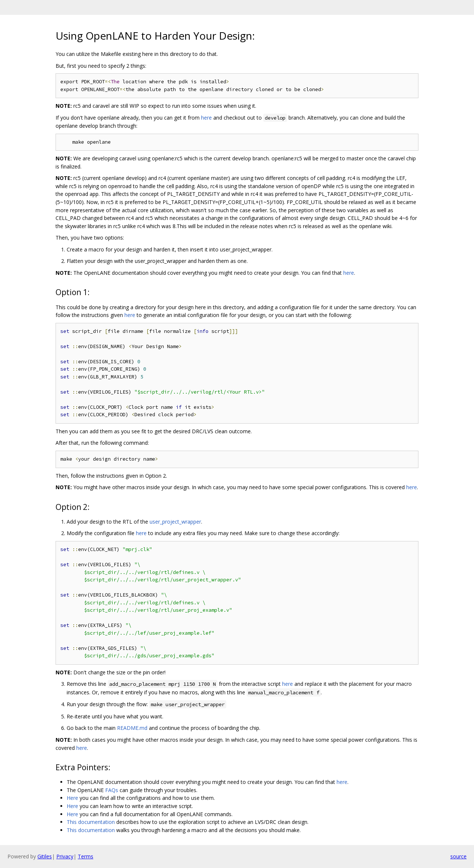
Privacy (65, 856)
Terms (86, 856)
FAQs (112, 790)
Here (72, 798)
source (458, 856)
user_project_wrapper (175, 522)
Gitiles (45, 856)
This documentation (91, 822)
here (206, 118)
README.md (132, 728)
